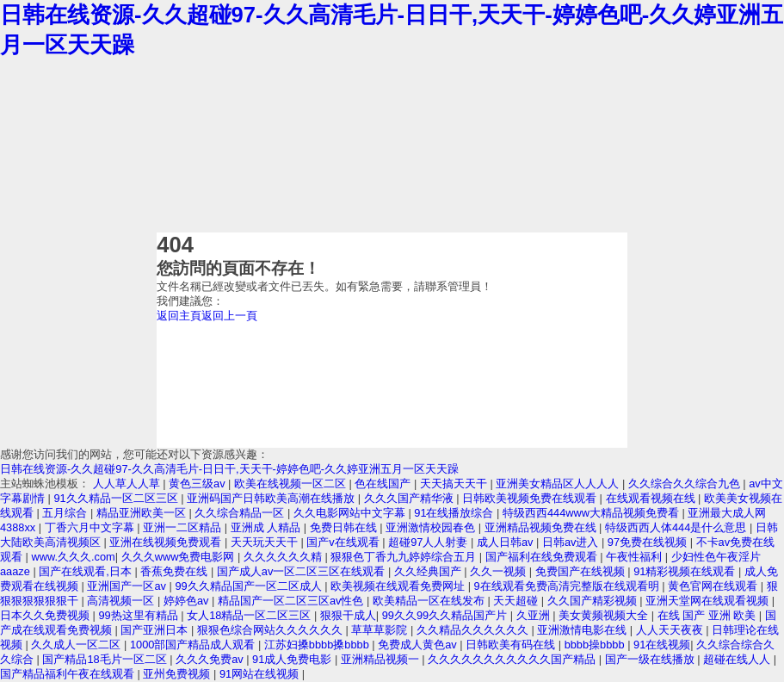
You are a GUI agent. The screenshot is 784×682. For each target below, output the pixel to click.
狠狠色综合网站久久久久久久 (272, 630)
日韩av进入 (572, 542)
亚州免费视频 (178, 674)
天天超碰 (517, 601)
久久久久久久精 (284, 557)
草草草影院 (381, 630)
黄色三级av (198, 484)
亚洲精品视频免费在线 (542, 527)
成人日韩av (506, 542)
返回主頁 (179, 316)
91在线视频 (662, 645)
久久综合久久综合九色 (686, 484)
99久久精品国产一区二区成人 (250, 586)
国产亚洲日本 (156, 630)
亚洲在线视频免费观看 (167, 542)
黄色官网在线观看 (714, 586)
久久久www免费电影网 (179, 557)
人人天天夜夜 (671, 630)
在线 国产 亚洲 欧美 (708, 615)
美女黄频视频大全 (605, 615)
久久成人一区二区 (77, 645)
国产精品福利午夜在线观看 (69, 674)
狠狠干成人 (348, 615)
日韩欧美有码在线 (512, 645)
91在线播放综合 (455, 513)
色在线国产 (384, 484)
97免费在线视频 (649, 542)
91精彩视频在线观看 (686, 571)
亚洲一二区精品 (184, 527)
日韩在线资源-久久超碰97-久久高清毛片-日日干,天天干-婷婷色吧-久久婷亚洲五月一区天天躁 (229, 469)
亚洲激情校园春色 (432, 527)
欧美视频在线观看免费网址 (399, 586)
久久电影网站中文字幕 (351, 513)
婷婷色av (188, 601)
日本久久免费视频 (46, 615)
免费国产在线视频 (582, 571)
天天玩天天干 (266, 542)
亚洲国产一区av (128, 586)
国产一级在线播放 (651, 659)
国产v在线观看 (344, 542)
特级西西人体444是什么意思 (677, 527)
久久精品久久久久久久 (474, 630)
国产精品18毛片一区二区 (106, 659)
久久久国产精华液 (411, 498)
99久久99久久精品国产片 (446, 615)
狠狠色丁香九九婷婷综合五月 (405, 557)
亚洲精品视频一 (382, 659)
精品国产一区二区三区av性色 (292, 601)
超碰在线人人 (738, 659)
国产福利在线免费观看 (543, 557)
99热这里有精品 (139, 615)
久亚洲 (535, 615)
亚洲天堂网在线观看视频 (709, 601)
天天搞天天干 (455, 484)
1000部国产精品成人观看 (194, 645)
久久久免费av (211, 659)
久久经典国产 (429, 571)
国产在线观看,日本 (86, 571)
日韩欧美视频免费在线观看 (531, 498)
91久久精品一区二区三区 (117, 498)
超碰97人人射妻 (429, 542)
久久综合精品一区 (241, 513)
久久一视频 (500, 571)
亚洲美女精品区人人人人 (559, 484)
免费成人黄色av (419, 645)
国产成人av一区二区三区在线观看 (302, 571)
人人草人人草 (128, 484)
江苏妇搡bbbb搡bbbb (318, 645)
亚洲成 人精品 (267, 527)
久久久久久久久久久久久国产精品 (513, 659)
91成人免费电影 (293, 659)
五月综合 (66, 513)
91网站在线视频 (261, 674)
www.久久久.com (73, 557)
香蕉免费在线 (176, 571)
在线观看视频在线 (652, 498)
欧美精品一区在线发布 (430, 601)
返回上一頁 (229, 316)
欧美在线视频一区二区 (292, 484)
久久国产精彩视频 (594, 601)
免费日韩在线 (345, 527)
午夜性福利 (636, 557)
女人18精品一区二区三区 (250, 615)
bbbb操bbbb (596, 645)
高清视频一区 (122, 601)
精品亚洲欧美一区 (143, 513)
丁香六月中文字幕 (91, 527)
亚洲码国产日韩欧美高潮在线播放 (272, 498)
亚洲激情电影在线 (583, 630)
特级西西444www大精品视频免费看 (593, 513)
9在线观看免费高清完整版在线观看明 (568, 586)
